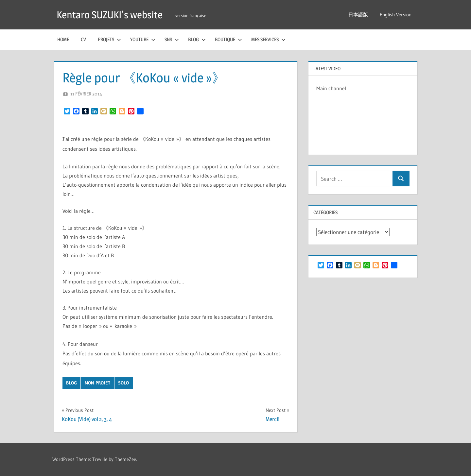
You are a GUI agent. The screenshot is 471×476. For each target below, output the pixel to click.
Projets (109, 39)
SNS (172, 39)
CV (83, 39)
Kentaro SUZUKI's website (112, 15)
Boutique (228, 39)
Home (63, 39)
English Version (396, 15)
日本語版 (358, 15)
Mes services (268, 39)
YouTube (143, 39)
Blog (197, 39)
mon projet (97, 383)
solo (123, 383)
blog (71, 383)
